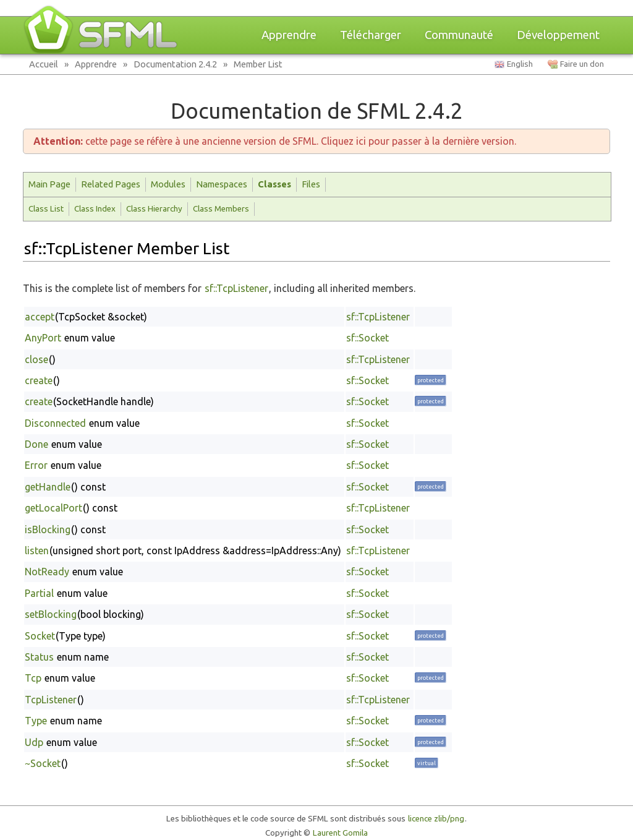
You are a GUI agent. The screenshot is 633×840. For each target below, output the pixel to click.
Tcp (33, 678)
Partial (39, 593)
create (39, 380)
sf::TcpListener (236, 288)
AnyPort (43, 338)
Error (36, 465)
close (36, 359)
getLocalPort (53, 508)
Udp (34, 742)
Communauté (459, 35)
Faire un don (582, 64)
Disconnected (55, 423)
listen (37, 551)
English (520, 64)
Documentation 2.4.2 (175, 64)
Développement (558, 35)
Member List (258, 64)
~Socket (43, 763)
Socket (40, 636)
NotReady (47, 572)
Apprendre (289, 35)
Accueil (44, 64)
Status (39, 657)
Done (36, 444)
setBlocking (51, 614)
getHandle (48, 487)
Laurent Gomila (340, 833)
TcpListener (51, 700)
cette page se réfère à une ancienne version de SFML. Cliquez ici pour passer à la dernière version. (275, 141)
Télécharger (371, 35)
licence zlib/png (436, 819)
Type (36, 721)
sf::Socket (367, 338)
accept (40, 317)
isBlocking (48, 529)
